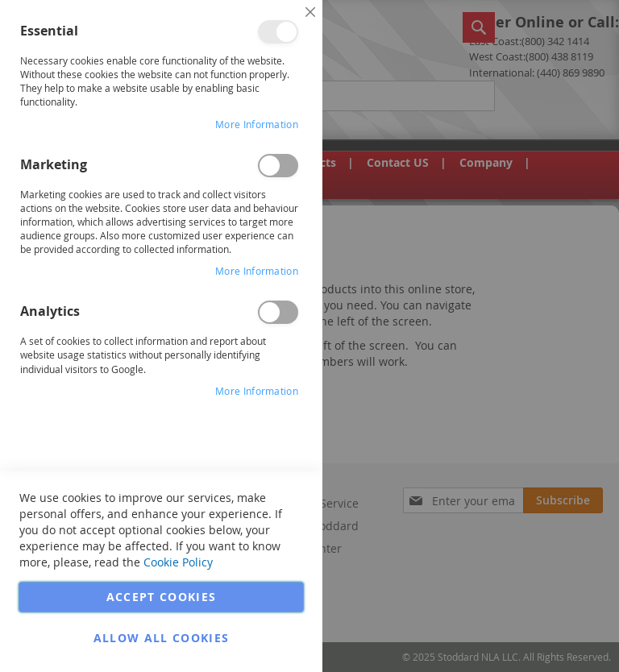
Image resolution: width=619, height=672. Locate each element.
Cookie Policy (178, 562)
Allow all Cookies (162, 638)
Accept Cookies (162, 597)
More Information (257, 124)
